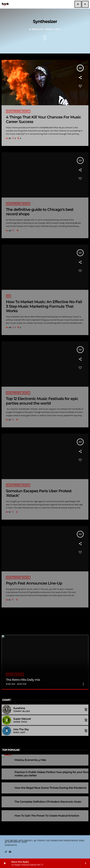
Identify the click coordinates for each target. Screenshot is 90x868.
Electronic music (18, 111)
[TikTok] (6, 852)
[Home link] (5, 4)
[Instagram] (10, 852)
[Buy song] (85, 710)
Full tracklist (12, 741)
